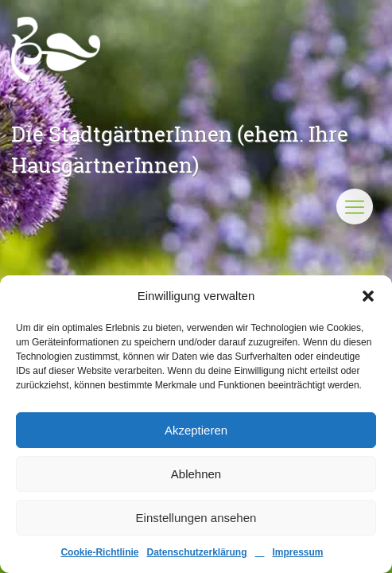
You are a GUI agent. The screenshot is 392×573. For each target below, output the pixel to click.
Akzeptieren (196, 430)
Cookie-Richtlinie (99, 552)
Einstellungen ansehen (196, 518)
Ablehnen (196, 474)
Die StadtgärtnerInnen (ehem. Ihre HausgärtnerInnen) (180, 149)
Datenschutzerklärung (196, 552)
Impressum (298, 552)
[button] (368, 296)
